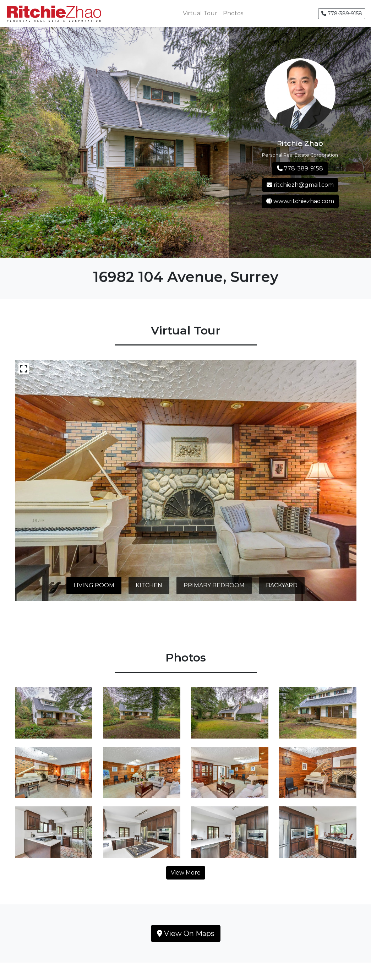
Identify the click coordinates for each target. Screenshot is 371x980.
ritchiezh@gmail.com (300, 185)
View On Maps (186, 933)
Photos (233, 13)
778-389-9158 (342, 13)
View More (186, 873)
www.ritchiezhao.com (300, 201)
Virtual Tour (200, 13)
